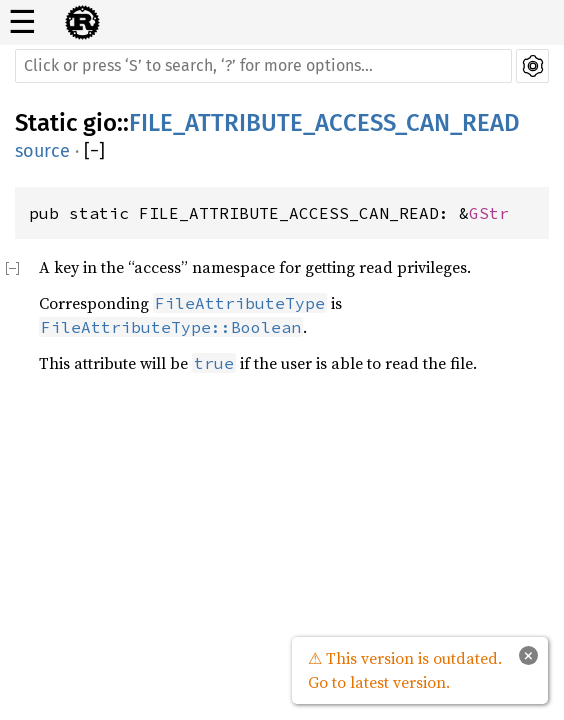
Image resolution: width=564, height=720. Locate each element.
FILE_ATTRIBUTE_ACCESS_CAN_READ (324, 123)
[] (94, 151)
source (42, 151)
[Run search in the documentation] (263, 66)
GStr (489, 213)
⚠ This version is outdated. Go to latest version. (405, 670)
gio (100, 123)
